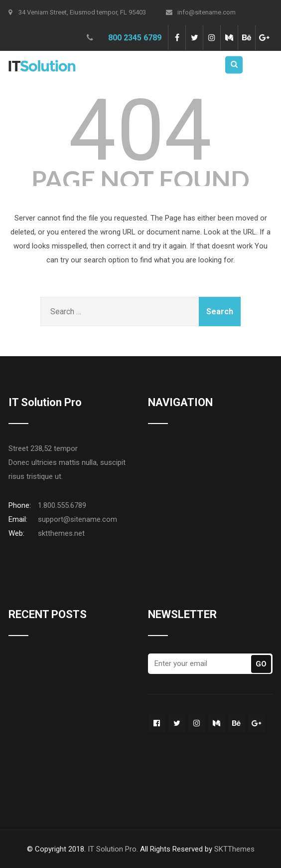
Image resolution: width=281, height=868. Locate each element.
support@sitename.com (77, 519)
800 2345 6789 (135, 38)
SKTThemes (234, 849)
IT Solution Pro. (113, 849)
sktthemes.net (61, 533)
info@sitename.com (201, 12)
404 (140, 131)
